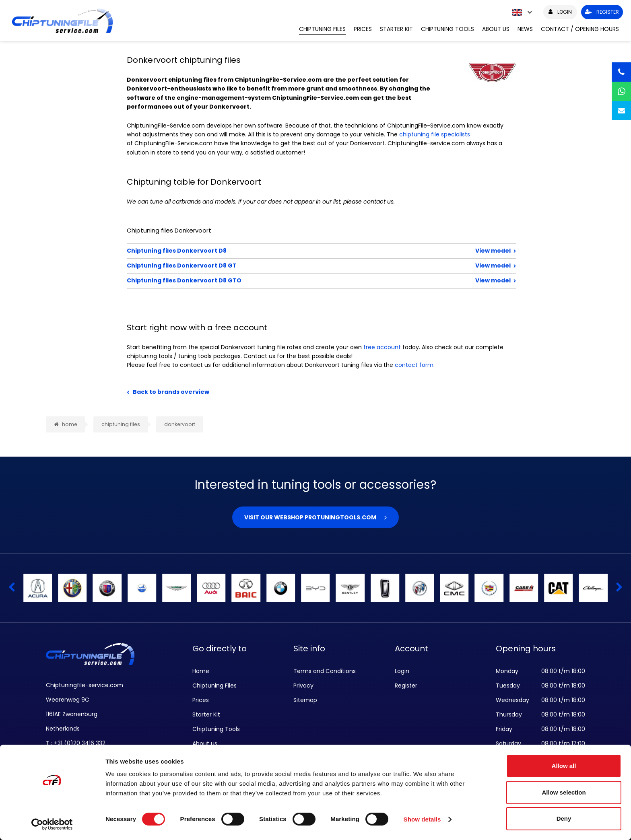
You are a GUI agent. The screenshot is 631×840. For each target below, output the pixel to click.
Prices (363, 29)
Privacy (303, 686)
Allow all (564, 766)
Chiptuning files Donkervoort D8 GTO (295, 280)
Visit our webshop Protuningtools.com (310, 517)
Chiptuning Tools (447, 29)
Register (406, 686)
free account (382, 347)
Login (402, 671)
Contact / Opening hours (580, 29)
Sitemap (305, 700)
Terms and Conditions (325, 671)
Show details (422, 819)
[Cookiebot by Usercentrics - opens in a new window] (52, 824)
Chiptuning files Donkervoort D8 (295, 251)
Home (201, 671)
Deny (564, 818)
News (525, 29)
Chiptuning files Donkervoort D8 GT (295, 266)
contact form (414, 365)
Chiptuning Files (322, 29)
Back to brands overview (171, 392)
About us (496, 29)
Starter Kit (396, 29)
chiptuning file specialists (435, 134)
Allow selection (564, 792)
